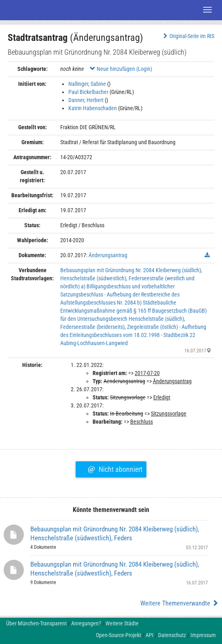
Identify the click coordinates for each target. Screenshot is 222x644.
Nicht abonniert (115, 468)
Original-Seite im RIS (188, 36)
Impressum (203, 635)
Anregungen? (86, 623)
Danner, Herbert (86, 100)
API (150, 635)
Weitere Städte (122, 623)
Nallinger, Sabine (87, 84)
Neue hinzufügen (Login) (121, 69)
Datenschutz (172, 635)
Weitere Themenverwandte (179, 603)
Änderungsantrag (108, 255)
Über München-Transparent (36, 623)
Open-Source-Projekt (118, 635)
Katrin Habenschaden (93, 108)
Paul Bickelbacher (88, 92)
